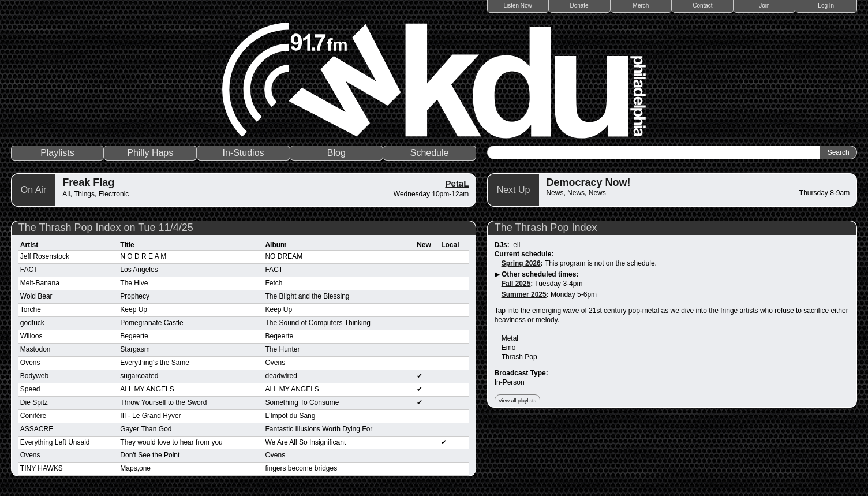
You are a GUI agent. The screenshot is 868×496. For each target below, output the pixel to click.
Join (764, 5)
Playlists (57, 153)
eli (517, 245)
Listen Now (517, 5)
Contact (702, 5)
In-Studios (244, 153)
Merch (641, 5)
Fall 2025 (516, 284)
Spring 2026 (521, 263)
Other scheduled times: (540, 274)
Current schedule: (524, 254)
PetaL (457, 183)
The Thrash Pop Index (546, 228)
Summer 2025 (524, 294)
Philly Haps (150, 153)
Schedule (430, 153)
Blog (336, 153)
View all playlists (517, 401)
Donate (579, 5)
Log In (826, 5)
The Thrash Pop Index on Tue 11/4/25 (106, 228)
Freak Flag (88, 182)
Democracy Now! (588, 182)
